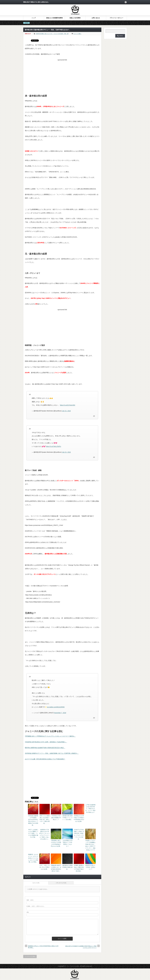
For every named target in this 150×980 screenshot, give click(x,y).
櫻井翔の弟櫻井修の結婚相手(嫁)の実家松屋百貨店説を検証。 (45, 748)
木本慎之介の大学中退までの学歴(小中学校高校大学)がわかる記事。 (79, 819)
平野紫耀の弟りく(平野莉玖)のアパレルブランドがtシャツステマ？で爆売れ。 (50, 736)
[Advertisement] (62, 76)
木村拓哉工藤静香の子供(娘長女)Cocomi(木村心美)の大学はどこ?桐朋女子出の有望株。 (33, 820)
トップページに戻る (30, 956)
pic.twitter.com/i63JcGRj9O (56, 707)
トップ (34, 18)
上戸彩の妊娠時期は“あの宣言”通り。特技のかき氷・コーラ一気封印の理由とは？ (90, 809)
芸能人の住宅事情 (75, 18)
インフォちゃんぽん (73, 966)
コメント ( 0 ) (36, 883)
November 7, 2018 (60, 713)
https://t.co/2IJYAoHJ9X (68, 405)
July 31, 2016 (66, 411)
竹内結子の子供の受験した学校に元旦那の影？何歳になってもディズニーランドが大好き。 (79, 834)
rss (126, 2)
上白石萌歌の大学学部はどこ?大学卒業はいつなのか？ (67, 843)
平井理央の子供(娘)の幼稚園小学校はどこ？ (56, 818)
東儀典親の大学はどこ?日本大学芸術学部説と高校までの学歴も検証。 (43, 947)
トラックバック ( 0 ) (61, 883)
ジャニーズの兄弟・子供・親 (61, 34)
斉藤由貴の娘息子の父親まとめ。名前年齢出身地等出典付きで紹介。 (56, 868)
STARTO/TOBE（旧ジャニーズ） (44, 34)
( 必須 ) (30, 900)
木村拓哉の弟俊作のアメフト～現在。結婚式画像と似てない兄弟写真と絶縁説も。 (52, 753)
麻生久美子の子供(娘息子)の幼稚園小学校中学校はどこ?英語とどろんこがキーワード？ (81, 947)
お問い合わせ (96, 18)
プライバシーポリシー (116, 18)
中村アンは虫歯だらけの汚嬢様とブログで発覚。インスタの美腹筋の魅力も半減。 (33, 833)
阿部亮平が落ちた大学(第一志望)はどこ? (90, 867)
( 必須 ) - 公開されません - (36, 906)
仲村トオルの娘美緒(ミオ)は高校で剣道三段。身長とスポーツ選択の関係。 (45, 820)
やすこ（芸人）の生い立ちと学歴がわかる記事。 (45, 867)
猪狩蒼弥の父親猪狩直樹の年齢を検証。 (67, 867)
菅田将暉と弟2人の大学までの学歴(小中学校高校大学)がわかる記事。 (56, 843)
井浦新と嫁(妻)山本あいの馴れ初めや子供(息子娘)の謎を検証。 (79, 868)
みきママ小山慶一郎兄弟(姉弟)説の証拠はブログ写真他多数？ (45, 759)
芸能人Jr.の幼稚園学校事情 (54, 18)
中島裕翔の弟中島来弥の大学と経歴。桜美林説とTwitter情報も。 (46, 742)
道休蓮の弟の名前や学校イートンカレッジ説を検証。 (67, 818)
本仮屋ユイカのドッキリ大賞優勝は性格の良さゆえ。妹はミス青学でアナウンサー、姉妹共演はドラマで (90, 845)
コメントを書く (77, 34)
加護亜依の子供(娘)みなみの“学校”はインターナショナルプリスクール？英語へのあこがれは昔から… (45, 834)
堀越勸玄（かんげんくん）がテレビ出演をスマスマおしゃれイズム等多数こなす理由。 (33, 858)
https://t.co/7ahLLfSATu (53, 446)
